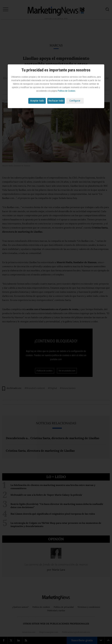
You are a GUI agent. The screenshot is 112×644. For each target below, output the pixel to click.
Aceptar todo (37, 101)
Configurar (75, 101)
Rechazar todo (56, 101)
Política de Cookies (66, 91)
